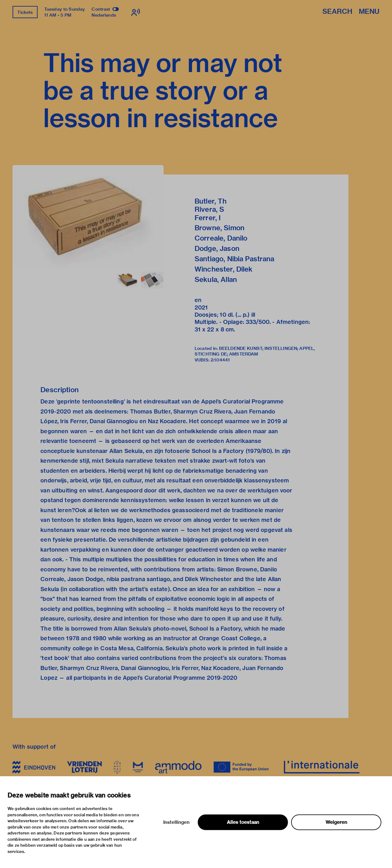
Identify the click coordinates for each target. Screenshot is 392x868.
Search (337, 12)
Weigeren (336, 822)
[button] (88, 217)
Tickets (25, 12)
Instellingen (176, 822)
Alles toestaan (243, 822)
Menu (369, 12)
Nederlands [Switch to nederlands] (104, 15)
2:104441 (220, 360)
